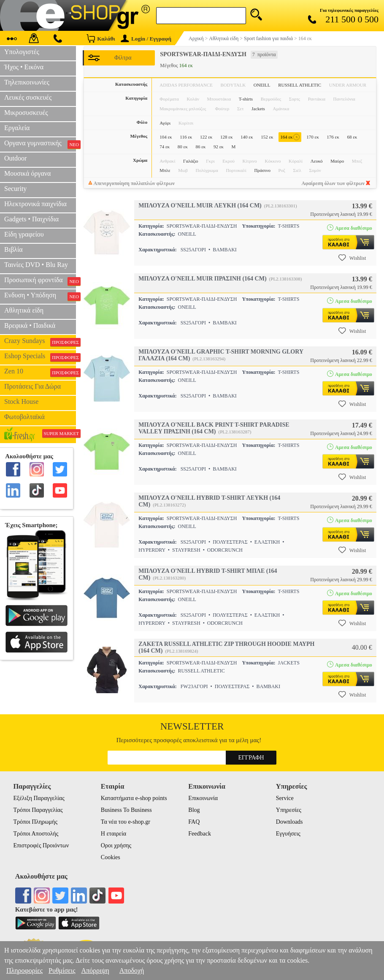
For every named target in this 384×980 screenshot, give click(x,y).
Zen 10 (40, 372)
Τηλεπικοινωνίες (27, 82)
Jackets (258, 109)
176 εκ (333, 137)
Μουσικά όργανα (27, 173)
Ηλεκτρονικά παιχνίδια (35, 204)
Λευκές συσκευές (28, 97)
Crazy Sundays (40, 342)
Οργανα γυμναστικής (40, 144)
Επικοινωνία (203, 798)
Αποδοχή (132, 970)
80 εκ (183, 147)
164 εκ (290, 137)
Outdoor (15, 158)
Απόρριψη (95, 970)
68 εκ (352, 137)
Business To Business (126, 810)
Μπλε (165, 170)
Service (285, 798)
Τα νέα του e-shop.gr (126, 822)
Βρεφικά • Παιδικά (30, 325)
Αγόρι (165, 123)
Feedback (200, 834)
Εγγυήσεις (288, 834)
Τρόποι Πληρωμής (35, 822)
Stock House (21, 402)
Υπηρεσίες (289, 810)
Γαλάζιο (191, 161)
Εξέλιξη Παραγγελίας (39, 798)
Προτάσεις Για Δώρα (32, 386)
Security (15, 189)
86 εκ (200, 147)
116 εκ (186, 137)
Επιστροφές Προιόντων (41, 845)
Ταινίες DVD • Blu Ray (36, 265)
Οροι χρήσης (116, 845)
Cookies (111, 857)
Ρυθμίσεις (62, 970)
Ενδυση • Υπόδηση (40, 296)
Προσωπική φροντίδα (40, 281)
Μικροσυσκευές (26, 113)
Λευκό (317, 161)
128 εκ (226, 137)
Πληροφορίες (24, 970)
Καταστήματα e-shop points (134, 798)
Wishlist (352, 258)
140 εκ (247, 137)
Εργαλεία (17, 128)
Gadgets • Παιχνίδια (31, 219)
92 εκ (219, 147)
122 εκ (206, 137)
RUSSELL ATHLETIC (300, 85)
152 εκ (267, 137)
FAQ (194, 822)
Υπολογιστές (22, 52)
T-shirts (246, 99)
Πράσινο (262, 170)
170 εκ (312, 137)
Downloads (289, 822)
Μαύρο (337, 161)
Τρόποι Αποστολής (36, 834)
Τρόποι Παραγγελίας (38, 810)
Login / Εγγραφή (146, 39)
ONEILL (262, 85)
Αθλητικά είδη (24, 310)
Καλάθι (101, 38)
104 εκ (166, 137)
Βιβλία (14, 249)
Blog (194, 810)
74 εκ (165, 147)
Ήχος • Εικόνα (24, 67)
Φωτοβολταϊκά (24, 417)
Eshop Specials (40, 357)
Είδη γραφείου (24, 234)
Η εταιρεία (114, 834)
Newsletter (192, 726)
